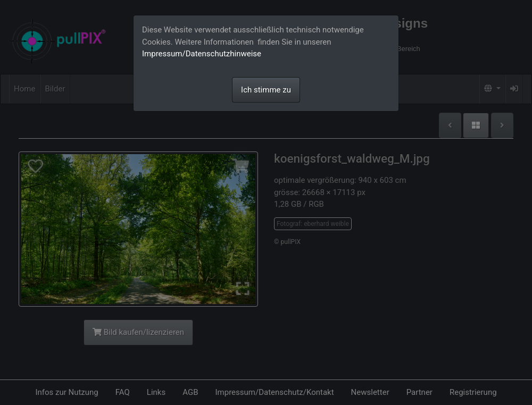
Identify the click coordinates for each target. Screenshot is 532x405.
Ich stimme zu (266, 90)
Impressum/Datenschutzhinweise (202, 54)
